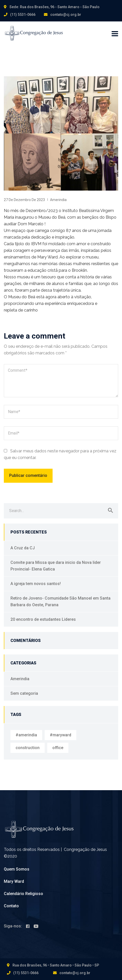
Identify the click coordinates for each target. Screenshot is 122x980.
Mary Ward (14, 881)
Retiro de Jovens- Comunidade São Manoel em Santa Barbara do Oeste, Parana (60, 601)
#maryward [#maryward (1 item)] (60, 735)
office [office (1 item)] (58, 748)
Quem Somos (17, 869)
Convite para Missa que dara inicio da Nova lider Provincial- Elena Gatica (56, 566)
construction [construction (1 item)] (28, 748)
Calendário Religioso (23, 894)
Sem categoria (24, 693)
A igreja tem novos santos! (36, 584)
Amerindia (58, 200)
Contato (11, 906)
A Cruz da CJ (23, 548)
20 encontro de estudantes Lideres (43, 619)
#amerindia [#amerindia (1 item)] (26, 735)
